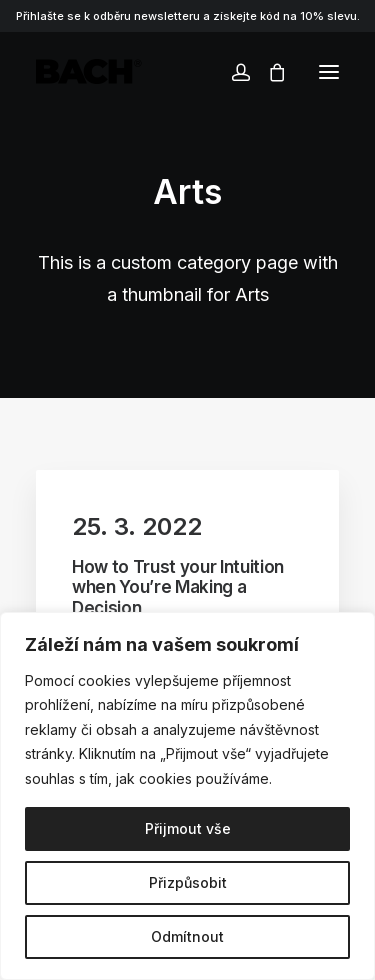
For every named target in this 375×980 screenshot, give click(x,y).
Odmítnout (187, 936)
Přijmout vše (188, 828)
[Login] (232, 72)
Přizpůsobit (188, 882)
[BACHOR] (89, 71)
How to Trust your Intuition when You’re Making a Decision (178, 587)
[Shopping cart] (268, 72)
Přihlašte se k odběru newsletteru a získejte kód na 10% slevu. (188, 16)
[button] (329, 71)
